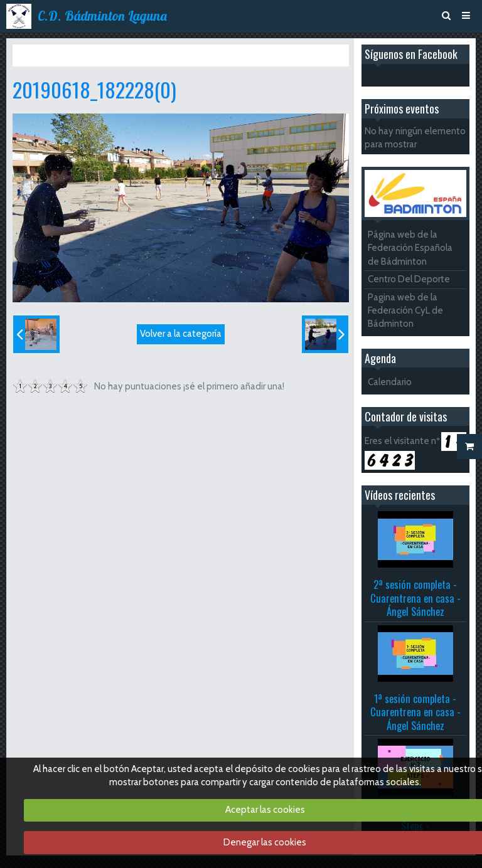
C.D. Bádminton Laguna (102, 16)
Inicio (42, 55)
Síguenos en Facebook (411, 54)
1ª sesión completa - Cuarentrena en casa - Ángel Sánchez (415, 712)
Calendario (390, 382)
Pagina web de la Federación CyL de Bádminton (405, 311)
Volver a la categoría (181, 334)
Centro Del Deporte (409, 279)
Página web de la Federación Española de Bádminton (410, 248)
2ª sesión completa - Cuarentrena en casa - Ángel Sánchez (415, 598)
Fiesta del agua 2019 (172, 55)
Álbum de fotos (93, 55)
